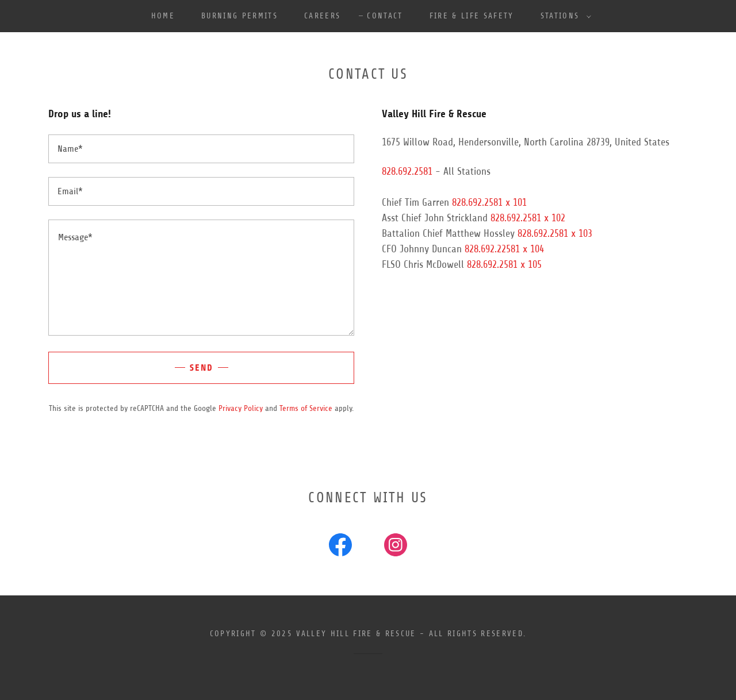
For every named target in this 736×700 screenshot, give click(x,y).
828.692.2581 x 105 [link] (504, 264)
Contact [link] (385, 16)
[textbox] (201, 149)
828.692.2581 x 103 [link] (555, 233)
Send (202, 368)
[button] (563, 16)
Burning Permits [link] (239, 16)
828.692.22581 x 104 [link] (504, 249)
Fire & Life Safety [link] (472, 16)
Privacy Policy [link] (241, 408)
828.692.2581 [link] (407, 171)
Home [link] (163, 16)
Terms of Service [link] (306, 408)
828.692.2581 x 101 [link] (489, 202)
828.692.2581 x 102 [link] (528, 218)
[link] (340, 547)
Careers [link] (322, 16)
